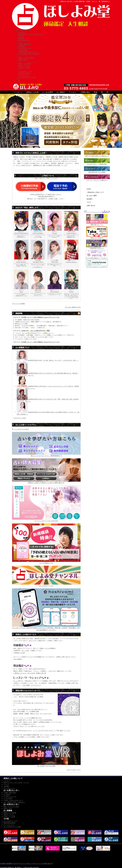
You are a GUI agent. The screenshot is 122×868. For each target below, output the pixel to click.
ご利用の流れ (85, 92)
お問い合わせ (91, 206)
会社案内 (21, 38)
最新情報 (19, 313)
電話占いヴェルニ (24, 66)
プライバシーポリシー (25, 863)
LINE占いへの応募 (24, 68)
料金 (96, 92)
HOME (89, 189)
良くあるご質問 (92, 196)
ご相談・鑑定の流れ (25, 44)
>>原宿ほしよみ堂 (19, 653)
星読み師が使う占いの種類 (97, 172)
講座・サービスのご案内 (26, 58)
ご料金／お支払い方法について (28, 52)
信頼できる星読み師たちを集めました (97, 156)
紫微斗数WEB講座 (24, 73)
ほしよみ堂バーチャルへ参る (46, 766)
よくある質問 (23, 50)
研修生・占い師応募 (25, 64)
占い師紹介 (22, 46)
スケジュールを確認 (18, 304)
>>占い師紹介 (18, 659)
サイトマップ (38, 863)
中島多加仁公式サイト (97, 248)
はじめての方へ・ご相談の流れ (97, 164)
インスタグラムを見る (20, 429)
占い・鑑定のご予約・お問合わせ (29, 54)
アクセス (21, 36)
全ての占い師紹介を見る (73, 307)
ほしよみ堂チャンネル (25, 71)
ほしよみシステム (24, 75)
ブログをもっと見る (20, 418)
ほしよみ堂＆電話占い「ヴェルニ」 (97, 258)
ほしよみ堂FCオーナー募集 (27, 77)
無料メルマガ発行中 (97, 238)
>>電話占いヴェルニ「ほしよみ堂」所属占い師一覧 (30, 673)
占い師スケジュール (25, 48)
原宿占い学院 (23, 60)
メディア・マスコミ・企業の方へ (97, 180)
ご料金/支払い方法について (95, 192)
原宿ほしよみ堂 (32, 92)
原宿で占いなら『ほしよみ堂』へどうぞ (31, 34)
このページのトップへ (74, 770)
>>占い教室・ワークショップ (32, 685)
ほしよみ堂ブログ (24, 40)
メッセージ (22, 32)
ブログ (89, 202)
